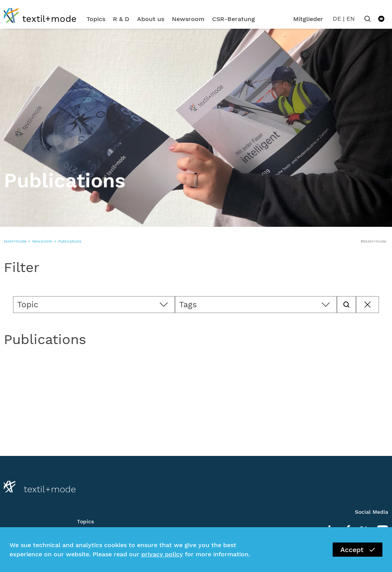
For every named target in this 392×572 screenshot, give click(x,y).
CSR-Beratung (234, 19)
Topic (28, 304)
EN (351, 19)
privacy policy (162, 554)
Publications (70, 241)
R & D (121, 19)
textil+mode (15, 241)
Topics (96, 19)
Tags (188, 304)
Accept (358, 550)
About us (151, 19)
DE (337, 19)
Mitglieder (308, 19)
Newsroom (188, 19)
